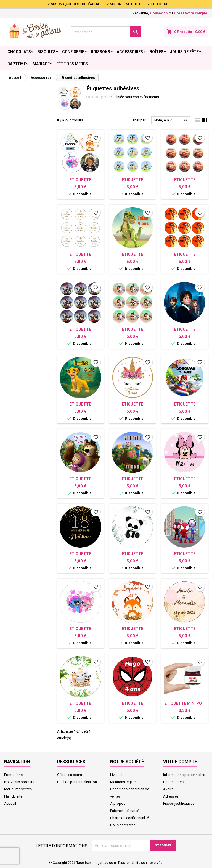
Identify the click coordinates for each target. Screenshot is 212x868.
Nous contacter (122, 825)
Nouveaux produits (19, 782)
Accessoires (130, 52)
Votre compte (180, 762)
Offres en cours (70, 775)
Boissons (100, 52)
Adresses (171, 796)
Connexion (159, 13)
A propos (118, 803)
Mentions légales (124, 782)
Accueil (10, 803)
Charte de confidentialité (129, 818)
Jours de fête (184, 52)
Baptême (17, 64)
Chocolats (19, 52)
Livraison (117, 775)
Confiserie (73, 52)
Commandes (173, 782)
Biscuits (47, 52)
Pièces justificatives (179, 803)
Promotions (13, 775)
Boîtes (157, 52)
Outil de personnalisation (77, 782)
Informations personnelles (184, 775)
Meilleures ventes (18, 789)
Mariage (41, 64)
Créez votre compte (191, 13)
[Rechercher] (106, 32)
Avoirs (168, 789)
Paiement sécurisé (125, 811)
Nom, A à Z (172, 121)
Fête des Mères (72, 64)
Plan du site (13, 796)
